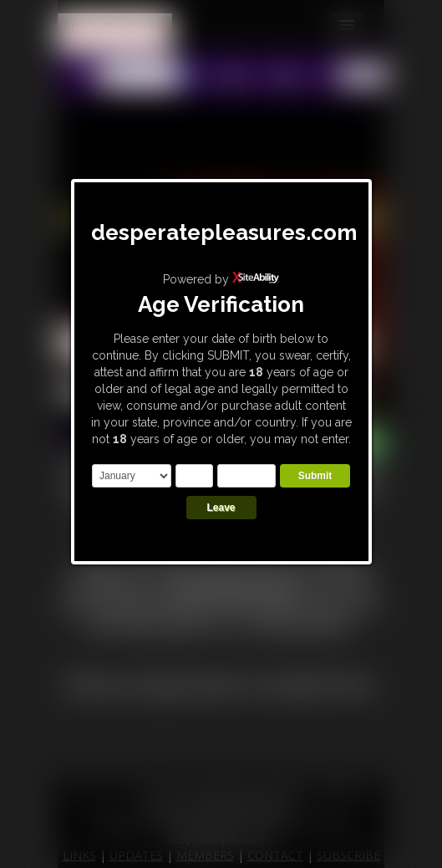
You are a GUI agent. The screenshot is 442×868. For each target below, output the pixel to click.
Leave (221, 508)
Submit (315, 476)
